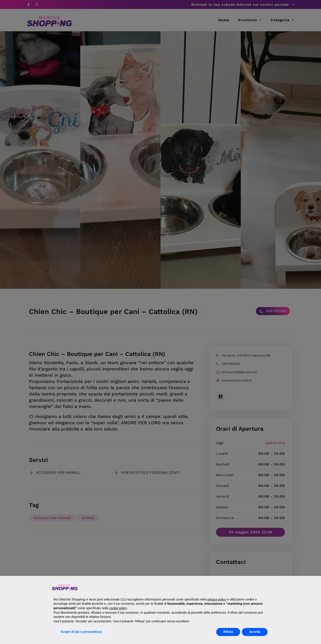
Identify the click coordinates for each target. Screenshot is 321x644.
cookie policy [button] (118, 608)
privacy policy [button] (217, 599)
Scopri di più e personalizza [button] (81, 632)
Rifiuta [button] (228, 632)
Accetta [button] (255, 632)
